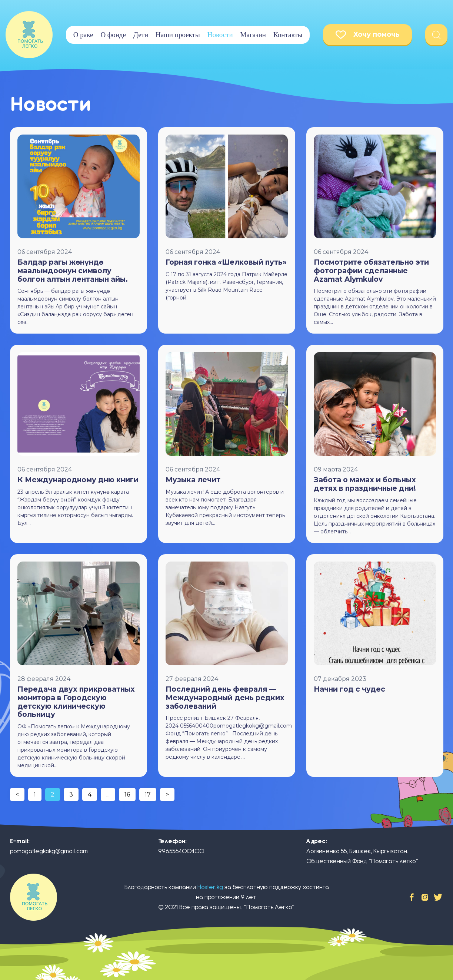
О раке (83, 35)
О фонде (113, 35)
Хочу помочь (368, 35)
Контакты (288, 35)
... (108, 794)
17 (148, 794)
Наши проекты (178, 35)
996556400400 (181, 851)
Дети (141, 35)
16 (127, 794)
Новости (220, 35)
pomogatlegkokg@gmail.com (49, 851)
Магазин (253, 35)
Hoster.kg (210, 887)
